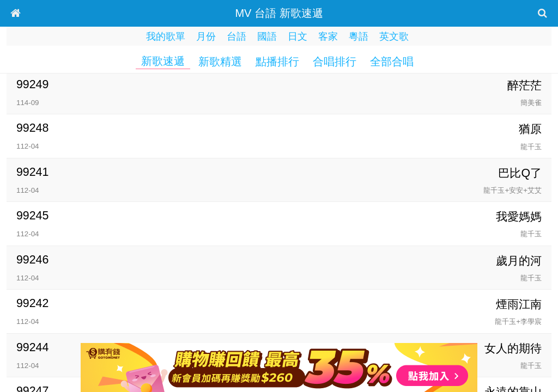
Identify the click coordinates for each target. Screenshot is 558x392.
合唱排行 (335, 62)
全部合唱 (392, 62)
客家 (328, 36)
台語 (236, 36)
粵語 (359, 36)
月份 (206, 36)
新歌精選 (220, 62)
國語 (267, 36)
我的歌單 (166, 36)
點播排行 (277, 62)
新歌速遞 (163, 61)
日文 (298, 36)
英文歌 (394, 36)
